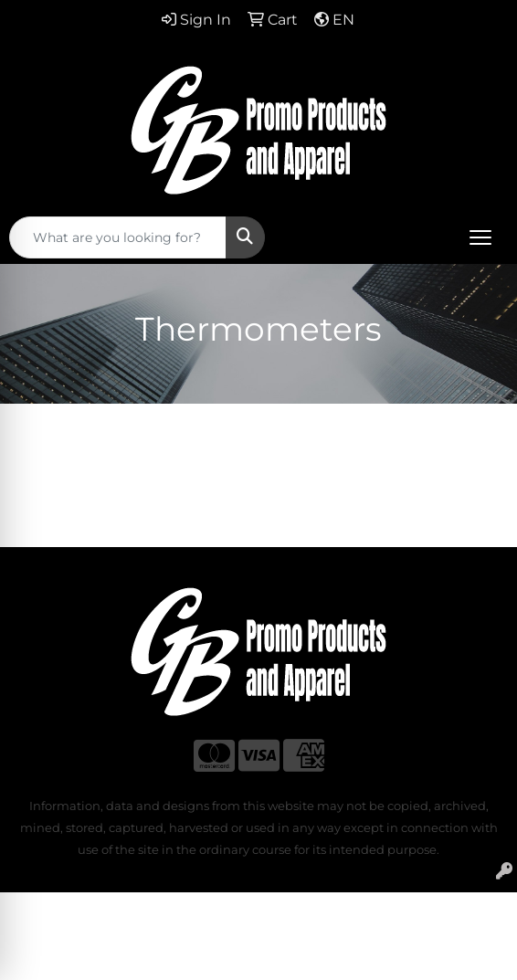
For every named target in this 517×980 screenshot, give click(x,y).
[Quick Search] (118, 237)
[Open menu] (480, 237)
